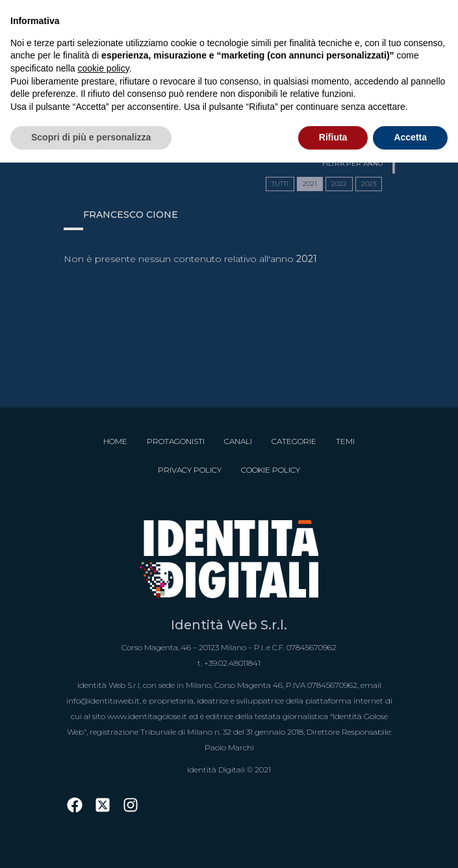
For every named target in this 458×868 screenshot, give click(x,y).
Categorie (294, 441)
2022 (339, 184)
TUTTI (280, 184)
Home (115, 441)
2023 (369, 184)
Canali (238, 441)
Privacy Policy (190, 470)
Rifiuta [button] (333, 137)
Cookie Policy (271, 470)
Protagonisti (176, 441)
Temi (345, 441)
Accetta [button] (410, 137)
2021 (310, 184)
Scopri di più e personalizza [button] (91, 137)
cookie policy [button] (104, 68)
